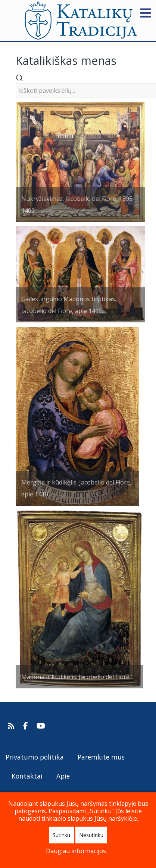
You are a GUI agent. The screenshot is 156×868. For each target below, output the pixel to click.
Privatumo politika (35, 757)
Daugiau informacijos (76, 851)
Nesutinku (91, 835)
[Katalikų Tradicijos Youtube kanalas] (41, 726)
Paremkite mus (101, 757)
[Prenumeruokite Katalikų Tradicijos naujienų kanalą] (12, 726)
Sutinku (61, 835)
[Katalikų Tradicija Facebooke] (26, 726)
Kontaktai (27, 776)
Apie (63, 776)
